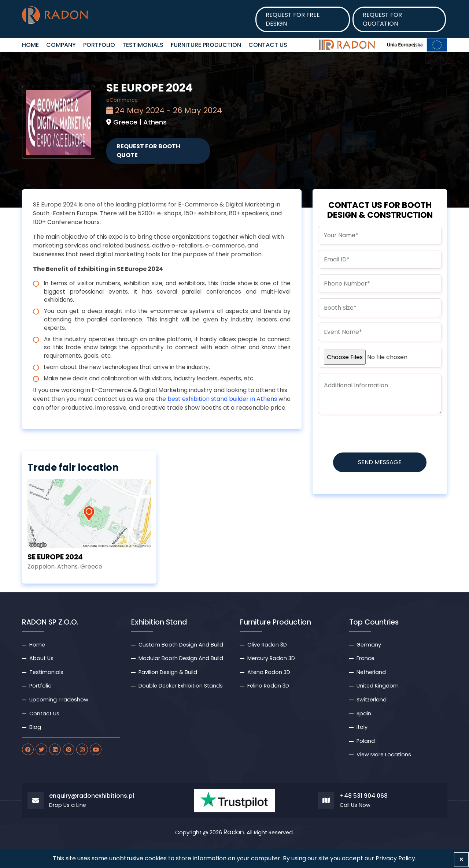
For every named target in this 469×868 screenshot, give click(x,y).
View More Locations (384, 755)
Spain (364, 714)
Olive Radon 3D (267, 645)
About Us (41, 658)
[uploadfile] (380, 357)
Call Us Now (355, 805)
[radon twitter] (41, 749)
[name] (380, 235)
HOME (30, 45)
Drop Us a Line (68, 805)
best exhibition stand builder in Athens (222, 399)
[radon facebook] (28, 749)
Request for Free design (293, 19)
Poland (366, 741)
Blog (35, 727)
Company (61, 45)
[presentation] (374, 434)
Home (37, 645)
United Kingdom (378, 686)
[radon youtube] (96, 749)
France (365, 658)
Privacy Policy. (396, 858)
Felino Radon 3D (268, 686)
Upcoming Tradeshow (59, 700)
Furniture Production (206, 45)
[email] (380, 259)
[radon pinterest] (69, 749)
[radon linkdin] (55, 749)
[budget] (380, 332)
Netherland (371, 672)
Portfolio (99, 45)
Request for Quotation (382, 19)
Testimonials (143, 45)
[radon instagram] (82, 749)
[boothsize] (380, 308)
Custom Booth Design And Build (181, 645)
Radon (234, 832)
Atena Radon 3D (269, 672)
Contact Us (268, 45)
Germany (369, 645)
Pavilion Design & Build (168, 672)
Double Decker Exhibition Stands (181, 686)
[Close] (461, 860)
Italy (362, 727)
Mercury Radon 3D (271, 658)
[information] (380, 394)
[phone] (380, 284)
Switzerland (372, 700)
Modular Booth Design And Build (181, 658)
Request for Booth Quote (148, 151)
